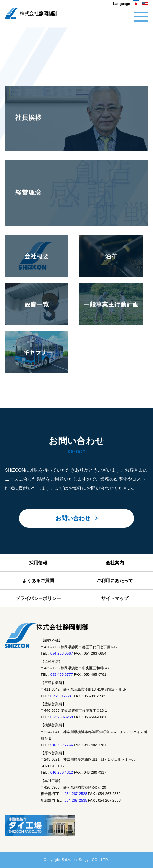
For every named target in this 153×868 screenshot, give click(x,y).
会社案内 (115, 563)
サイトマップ (115, 598)
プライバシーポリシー (38, 598)
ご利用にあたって (115, 581)
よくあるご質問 (38, 581)
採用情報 (38, 563)
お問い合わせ (73, 518)
